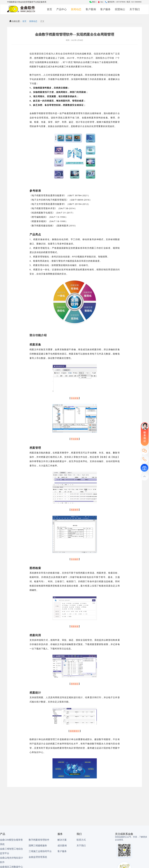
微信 (92, 2)
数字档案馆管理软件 (39, 840)
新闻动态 (76, 9)
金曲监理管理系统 (38, 857)
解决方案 (62, 840)
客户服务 (105, 9)
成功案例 (62, 846)
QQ (100, 2)
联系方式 (81, 840)
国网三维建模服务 (38, 846)
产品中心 (62, 9)
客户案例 (91, 9)
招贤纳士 (120, 9)
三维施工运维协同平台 (40, 851)
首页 (49, 9)
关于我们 (135, 9)
